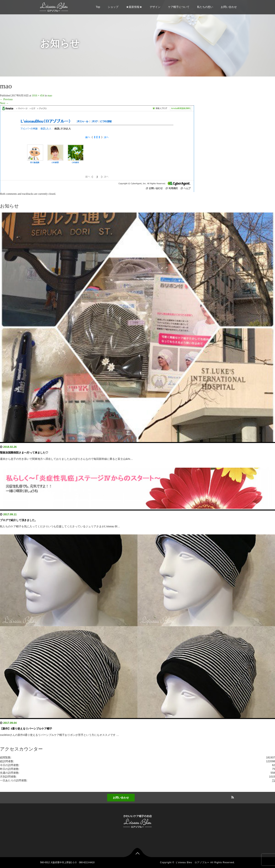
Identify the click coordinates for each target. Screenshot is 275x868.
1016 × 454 (38, 96)
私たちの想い (205, 7)
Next (4, 103)
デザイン (155, 7)
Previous (6, 99)
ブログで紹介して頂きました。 (19, 520)
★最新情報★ (134, 7)
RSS (232, 797)
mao (50, 96)
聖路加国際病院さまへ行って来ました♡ (24, 453)
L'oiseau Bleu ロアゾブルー (193, 862)
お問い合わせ (229, 7)
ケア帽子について (179, 7)
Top (98, 7)
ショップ (113, 7)
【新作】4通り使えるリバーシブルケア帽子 (26, 729)
